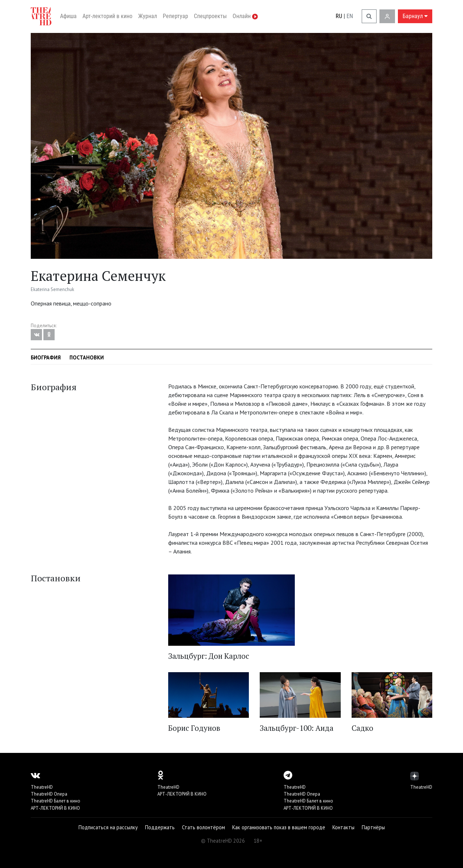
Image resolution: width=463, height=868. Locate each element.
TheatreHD (42, 787)
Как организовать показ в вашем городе (279, 827)
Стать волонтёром (203, 827)
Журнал (148, 16)
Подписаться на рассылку (108, 827)
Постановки (87, 357)
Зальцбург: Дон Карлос (209, 656)
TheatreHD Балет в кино (56, 801)
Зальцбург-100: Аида (297, 728)
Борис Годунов (194, 728)
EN (350, 16)
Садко (362, 728)
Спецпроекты (210, 16)
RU (339, 16)
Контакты (343, 827)
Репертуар (175, 16)
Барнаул (415, 16)
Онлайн (245, 16)
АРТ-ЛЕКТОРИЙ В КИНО (55, 808)
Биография (46, 357)
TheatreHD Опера (49, 794)
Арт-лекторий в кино (107, 16)
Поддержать (160, 827)
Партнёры (373, 827)
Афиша (68, 16)
